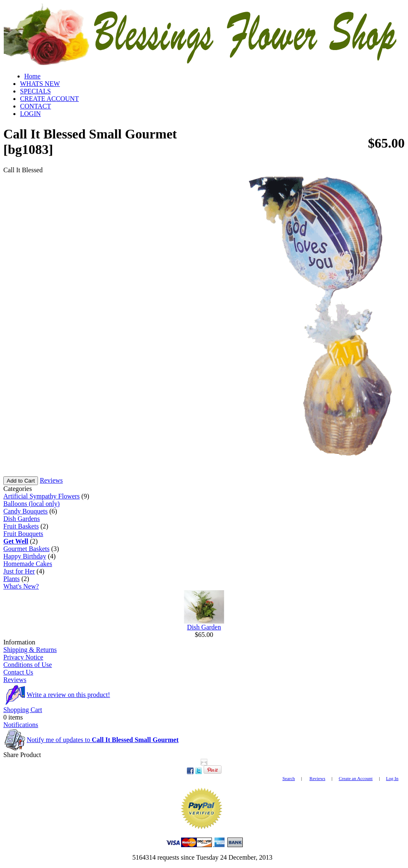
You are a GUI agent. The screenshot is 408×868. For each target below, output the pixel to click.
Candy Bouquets (25, 511)
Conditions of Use (28, 665)
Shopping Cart (23, 710)
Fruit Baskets (21, 526)
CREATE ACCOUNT (49, 99)
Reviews (51, 480)
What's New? (21, 586)
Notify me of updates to (103, 740)
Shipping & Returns (30, 650)
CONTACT (35, 106)
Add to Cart (21, 481)
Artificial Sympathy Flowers (42, 496)
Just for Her (19, 571)
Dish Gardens (22, 519)
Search (289, 778)
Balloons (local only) (31, 504)
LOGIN (30, 114)
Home (32, 76)
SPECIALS (35, 91)
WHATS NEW (40, 84)
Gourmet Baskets (26, 549)
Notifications (21, 725)
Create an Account (356, 778)
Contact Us (18, 672)
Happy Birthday (25, 556)
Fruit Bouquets (23, 534)
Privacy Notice (23, 657)
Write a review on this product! (68, 695)
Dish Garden (204, 627)
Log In (392, 778)
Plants (11, 579)
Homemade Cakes (28, 564)
